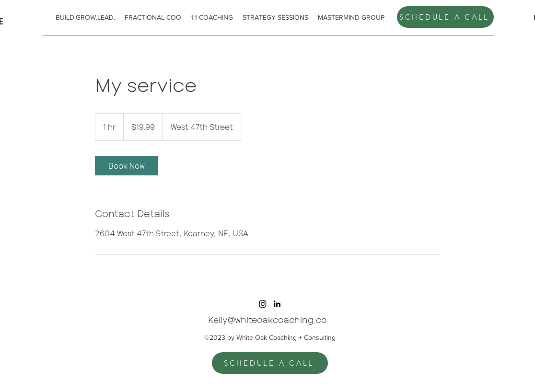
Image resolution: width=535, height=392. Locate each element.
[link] (127, 166)
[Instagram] (263, 304)
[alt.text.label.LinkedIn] (277, 304)
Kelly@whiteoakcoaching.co (267, 320)
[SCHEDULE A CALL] (445, 17)
